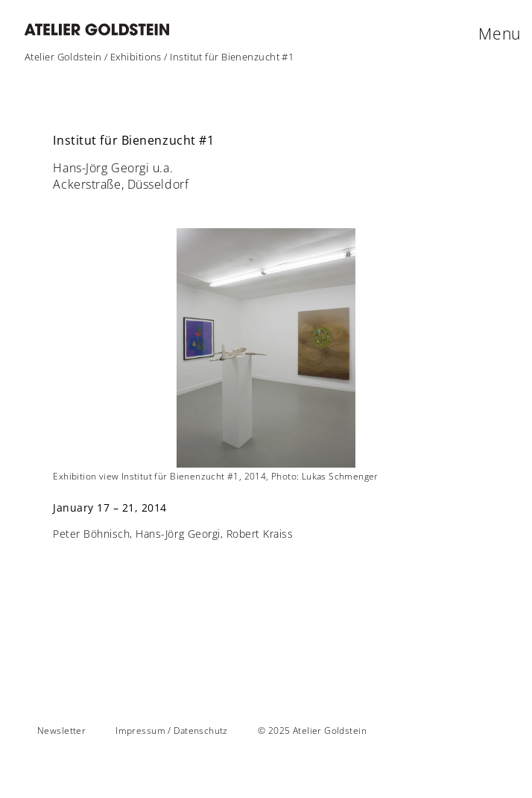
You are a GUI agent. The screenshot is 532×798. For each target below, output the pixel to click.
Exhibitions (136, 57)
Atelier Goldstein (63, 57)
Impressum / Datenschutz (172, 731)
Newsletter (61, 731)
